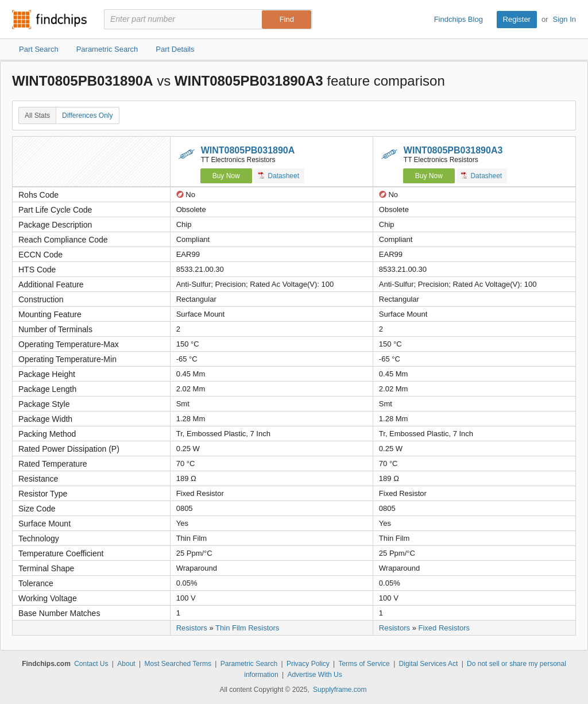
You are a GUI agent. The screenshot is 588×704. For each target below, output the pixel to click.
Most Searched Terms (178, 664)
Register (517, 19)
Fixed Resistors (444, 628)
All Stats (37, 116)
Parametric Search (249, 664)
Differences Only (87, 116)
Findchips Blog (459, 19)
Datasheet (279, 176)
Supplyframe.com (340, 690)
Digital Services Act (429, 664)
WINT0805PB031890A (248, 150)
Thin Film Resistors (247, 628)
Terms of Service (364, 664)
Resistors (192, 628)
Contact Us (91, 664)
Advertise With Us (314, 675)
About (126, 664)
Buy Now (226, 176)
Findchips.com (49, 20)
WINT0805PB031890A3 (453, 150)
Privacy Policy (308, 664)
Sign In (564, 19)
